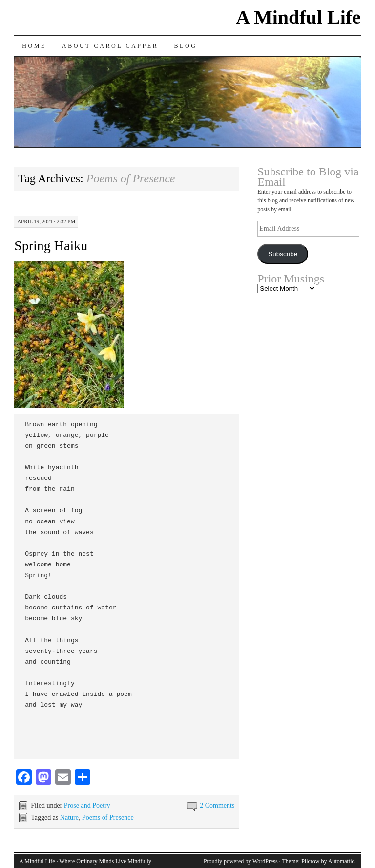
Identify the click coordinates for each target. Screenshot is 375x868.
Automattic (341, 861)
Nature (69, 817)
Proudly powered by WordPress (241, 861)
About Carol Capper (110, 46)
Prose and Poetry (87, 806)
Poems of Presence (108, 817)
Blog (185, 46)
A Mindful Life (298, 17)
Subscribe (283, 254)
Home (34, 46)
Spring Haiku (51, 246)
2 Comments (217, 806)
